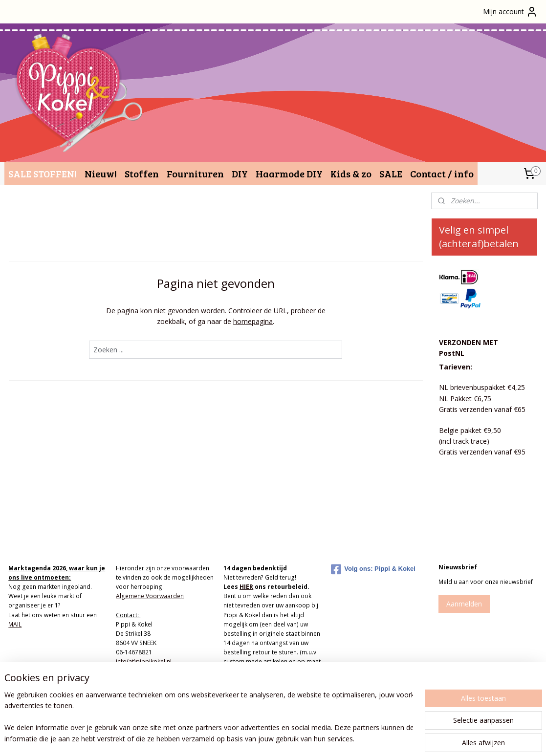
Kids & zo (351, 173)
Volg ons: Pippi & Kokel (373, 569)
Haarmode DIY (289, 173)
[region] (208, 717)
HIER (246, 587)
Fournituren (195, 173)
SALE (391, 173)
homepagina (253, 321)
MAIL (15, 624)
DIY (240, 173)
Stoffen (142, 173)
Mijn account (510, 12)
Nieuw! (101, 173)
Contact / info (442, 173)
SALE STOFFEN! (43, 173)
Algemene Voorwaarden (150, 596)
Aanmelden (464, 604)
